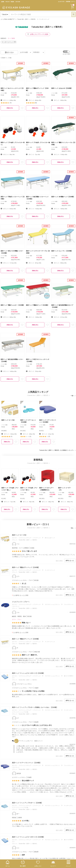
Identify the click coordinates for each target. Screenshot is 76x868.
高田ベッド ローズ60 (19, 535)
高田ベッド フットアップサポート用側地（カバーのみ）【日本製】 (35, 707)
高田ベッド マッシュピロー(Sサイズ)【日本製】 (28, 673)
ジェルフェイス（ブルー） (21, 602)
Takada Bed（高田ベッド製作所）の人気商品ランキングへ (57, 450)
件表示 (39, 52)
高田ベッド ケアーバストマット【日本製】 (27, 763)
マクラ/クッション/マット (52, 604)
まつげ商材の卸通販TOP (8, 19)
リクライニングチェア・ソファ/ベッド (30, 538)
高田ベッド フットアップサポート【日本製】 (27, 803)
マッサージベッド (50, 570)
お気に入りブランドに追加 (38, 34)
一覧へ (72, 396)
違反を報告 (59, 561)
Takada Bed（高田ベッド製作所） (27, 19)
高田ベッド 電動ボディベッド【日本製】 (26, 567)
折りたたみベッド (50, 538)
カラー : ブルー (17, 619)
